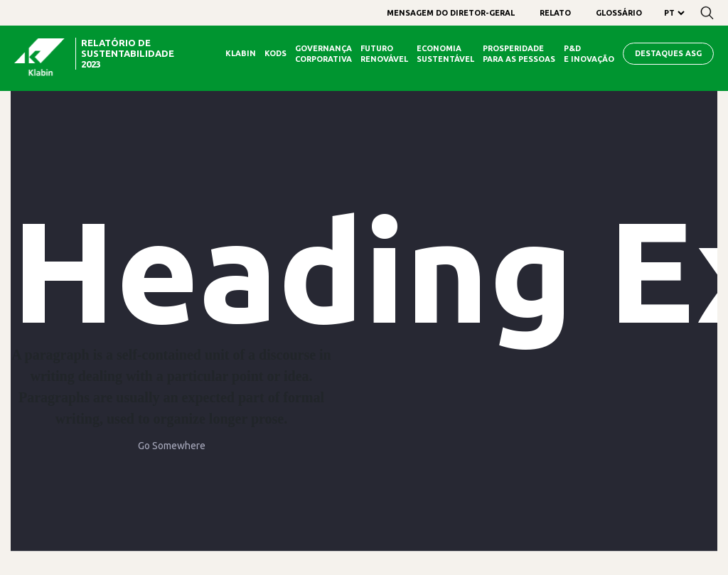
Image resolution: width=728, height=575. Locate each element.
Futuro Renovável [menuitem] (384, 54)
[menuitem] (451, 13)
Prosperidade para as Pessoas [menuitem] (519, 54)
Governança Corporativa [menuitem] (323, 54)
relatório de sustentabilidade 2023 (128, 53)
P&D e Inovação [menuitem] (589, 54)
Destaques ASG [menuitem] (668, 53)
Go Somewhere (172, 446)
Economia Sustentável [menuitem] (445, 54)
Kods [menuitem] (275, 53)
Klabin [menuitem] (241, 53)
